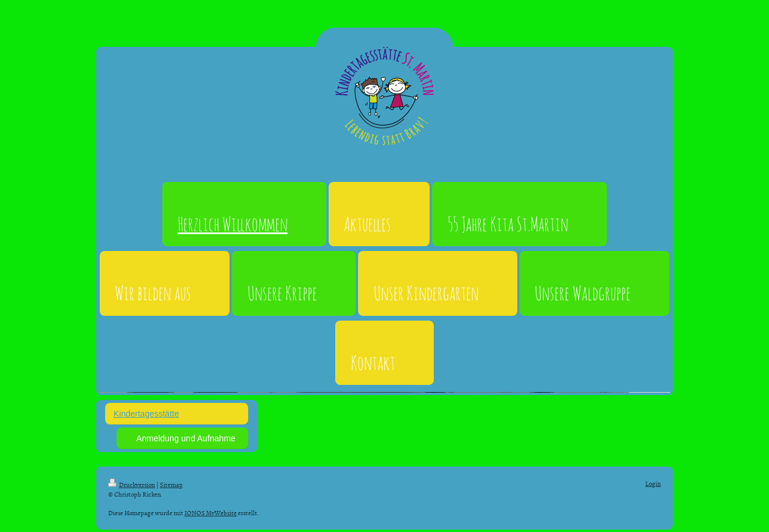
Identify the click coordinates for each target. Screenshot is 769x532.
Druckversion (132, 484)
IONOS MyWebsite (211, 512)
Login (653, 483)
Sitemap (171, 484)
